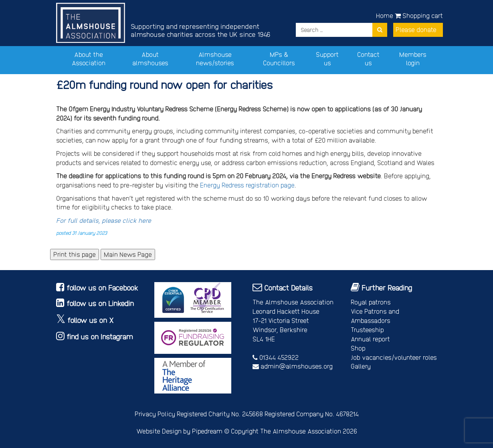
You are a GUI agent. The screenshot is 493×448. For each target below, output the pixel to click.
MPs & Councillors (279, 59)
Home (385, 15)
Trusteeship (367, 330)
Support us (327, 59)
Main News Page (128, 254)
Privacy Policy (155, 414)
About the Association (89, 59)
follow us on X (91, 320)
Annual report (370, 339)
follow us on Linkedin (100, 303)
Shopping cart (419, 15)
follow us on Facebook (102, 288)
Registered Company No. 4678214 (312, 414)
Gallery (361, 366)
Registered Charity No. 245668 (220, 414)
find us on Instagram (100, 336)
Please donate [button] (416, 29)
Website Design (159, 431)
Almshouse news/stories (215, 59)
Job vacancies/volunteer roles (394, 357)
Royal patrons (371, 302)
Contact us (368, 59)
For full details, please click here (104, 220)
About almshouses (150, 59)
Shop (358, 348)
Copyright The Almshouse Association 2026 (294, 431)
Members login (413, 59)
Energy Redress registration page (247, 185)
